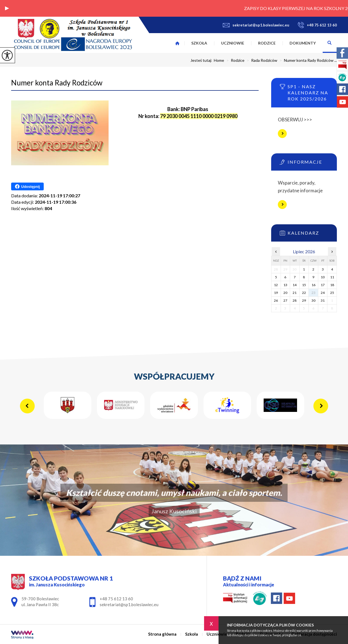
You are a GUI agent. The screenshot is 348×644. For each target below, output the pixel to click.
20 (285, 293)
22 (304, 293)
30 (313, 300)
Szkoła (199, 43)
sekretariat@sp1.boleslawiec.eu (256, 25)
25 (332, 293)
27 (285, 300)
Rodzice (267, 43)
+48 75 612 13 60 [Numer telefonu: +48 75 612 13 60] (116, 599)
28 (295, 300)
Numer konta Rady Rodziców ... (307, 60)
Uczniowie (233, 43)
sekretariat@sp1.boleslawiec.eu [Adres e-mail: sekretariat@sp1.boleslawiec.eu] (129, 604)
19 (276, 293)
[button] (7, 8)
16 (313, 285)
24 (323, 293)
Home (219, 60)
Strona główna (177, 43)
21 (295, 293)
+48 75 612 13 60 (317, 25)
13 (285, 285)
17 (323, 285)
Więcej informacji (282, 134)
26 (276, 300)
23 (313, 293)
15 (304, 285)
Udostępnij (27, 186)
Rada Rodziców (261, 60)
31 (323, 300)
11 (332, 277)
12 (276, 285)
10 (323, 277)
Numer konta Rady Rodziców (57, 83)
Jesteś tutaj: (202, 60)
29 (304, 300)
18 (332, 285)
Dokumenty (303, 43)
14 (295, 285)
